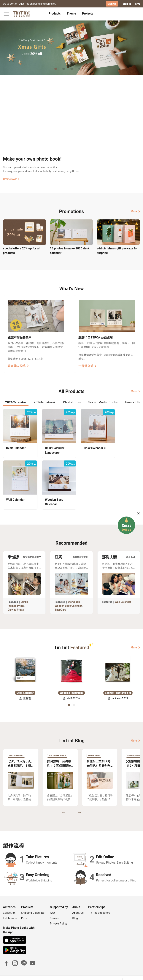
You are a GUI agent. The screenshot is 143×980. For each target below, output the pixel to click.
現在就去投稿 (18, 366)
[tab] (55, 14)
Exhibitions (10, 911)
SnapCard (60, 603)
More (135, 211)
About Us (78, 906)
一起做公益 (88, 366)
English (133, 974)
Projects (88, 14)
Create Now (11, 179)
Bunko (24, 595)
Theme (71, 14)
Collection (9, 906)
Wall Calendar (123, 595)
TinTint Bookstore (99, 906)
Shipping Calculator (33, 906)
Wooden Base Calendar (68, 599)
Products (55, 14)
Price (24, 911)
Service (54, 911)
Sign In (127, 4)
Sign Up (112, 4)
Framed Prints (16, 599)
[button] (25, 663)
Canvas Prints (16, 603)
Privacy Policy (59, 917)
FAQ (138, 4)
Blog (75, 911)
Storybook (74, 595)
